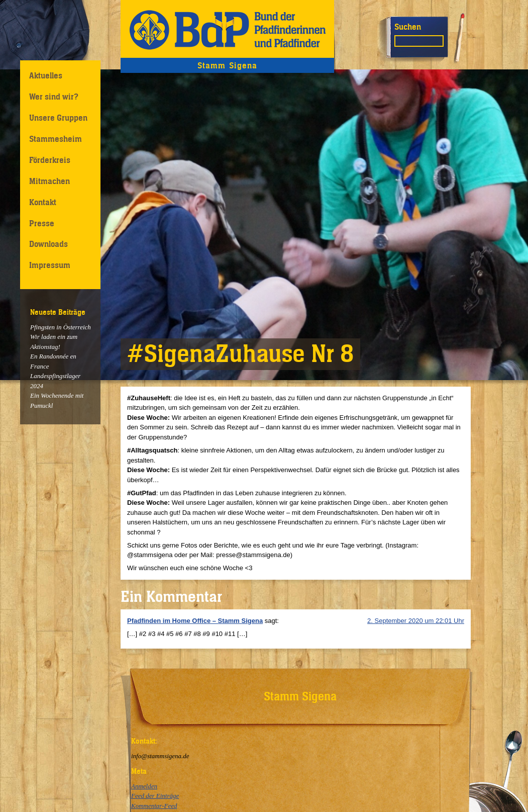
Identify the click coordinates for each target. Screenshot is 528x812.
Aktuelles (46, 75)
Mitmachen (49, 181)
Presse (42, 223)
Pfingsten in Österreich (61, 327)
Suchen (408, 27)
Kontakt (43, 202)
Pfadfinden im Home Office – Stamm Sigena (195, 621)
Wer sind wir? (54, 97)
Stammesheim (56, 139)
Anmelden (144, 786)
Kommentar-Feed (154, 806)
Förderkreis (50, 160)
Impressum (50, 265)
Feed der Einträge (155, 796)
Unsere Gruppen (58, 118)
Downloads (48, 244)
